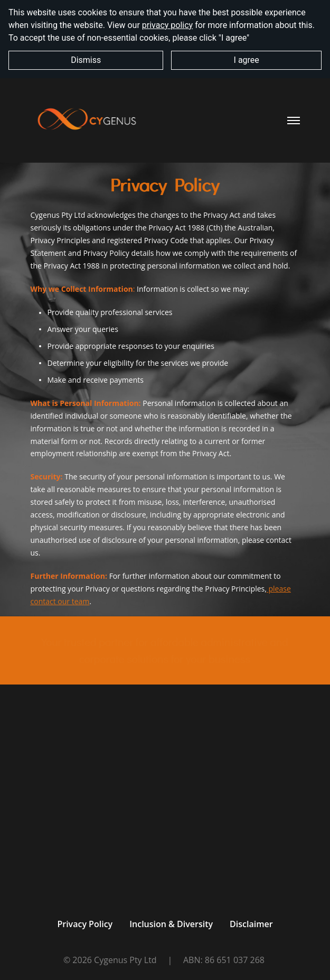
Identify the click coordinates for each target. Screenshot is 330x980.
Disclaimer (251, 924)
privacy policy (167, 25)
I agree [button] (247, 60)
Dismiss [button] (86, 60)
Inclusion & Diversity (171, 924)
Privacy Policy (85, 924)
